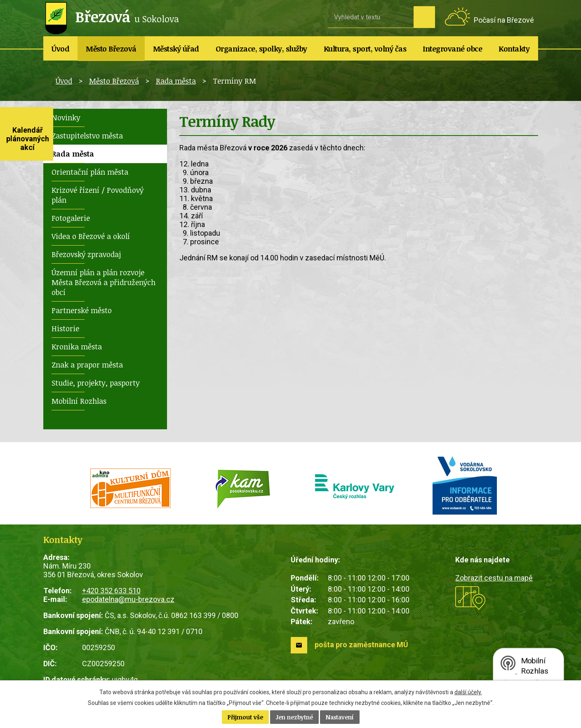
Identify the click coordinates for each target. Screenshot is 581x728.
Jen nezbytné (294, 717)
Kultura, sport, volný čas (365, 49)
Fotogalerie (71, 218)
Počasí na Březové (504, 20)
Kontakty (514, 49)
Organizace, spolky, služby (261, 49)
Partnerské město (82, 310)
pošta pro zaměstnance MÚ (361, 645)
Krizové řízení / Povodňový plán (98, 195)
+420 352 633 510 (111, 591)
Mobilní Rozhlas (79, 401)
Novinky (66, 117)
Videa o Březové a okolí (91, 236)
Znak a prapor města (87, 365)
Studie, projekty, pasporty (96, 383)
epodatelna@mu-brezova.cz (128, 599)
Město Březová (111, 49)
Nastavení (340, 717)
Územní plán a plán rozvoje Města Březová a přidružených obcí (103, 282)
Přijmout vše (245, 717)
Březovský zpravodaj (86, 254)
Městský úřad (176, 49)
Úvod (60, 49)
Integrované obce (452, 49)
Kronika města (77, 346)
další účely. (468, 692)
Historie (65, 328)
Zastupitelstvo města (87, 136)
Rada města (176, 81)
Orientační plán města (90, 172)
